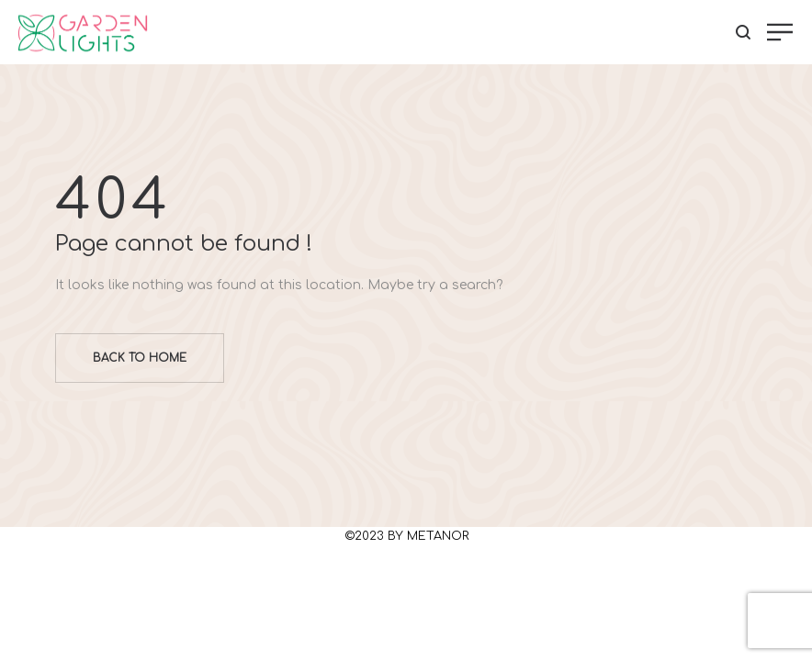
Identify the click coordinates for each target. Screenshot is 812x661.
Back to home (140, 358)
